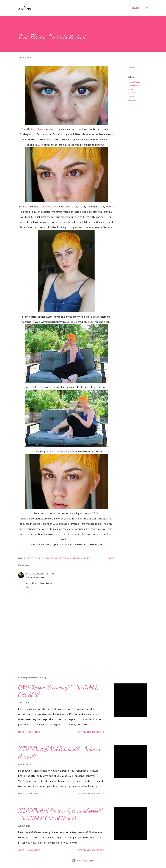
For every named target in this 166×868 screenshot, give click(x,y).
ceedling (24, 8)
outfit (131, 89)
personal (132, 93)
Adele (28, 574)
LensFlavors (38, 129)
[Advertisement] (62, 644)
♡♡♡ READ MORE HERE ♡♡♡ (91, 732)
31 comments (33, 794)
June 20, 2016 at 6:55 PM (43, 574)
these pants (68, 451)
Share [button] (131, 67)
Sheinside (132, 100)
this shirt (51, 451)
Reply (29, 587)
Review (131, 96)
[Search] (136, 8)
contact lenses (134, 82)
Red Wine (52, 206)
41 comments (33, 732)
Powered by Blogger (83, 861)
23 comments (33, 850)
